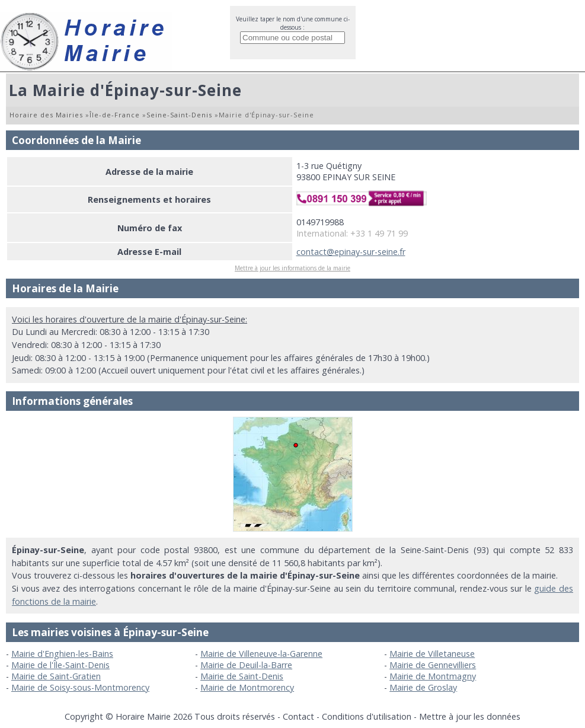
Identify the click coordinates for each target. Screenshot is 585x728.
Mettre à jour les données (470, 716)
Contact (298, 716)
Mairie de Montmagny (433, 676)
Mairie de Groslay (423, 687)
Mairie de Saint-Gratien (56, 676)
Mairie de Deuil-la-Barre (246, 665)
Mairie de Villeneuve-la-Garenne (261, 654)
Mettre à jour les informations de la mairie (292, 268)
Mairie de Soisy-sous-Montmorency (80, 687)
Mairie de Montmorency (247, 687)
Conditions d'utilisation (367, 716)
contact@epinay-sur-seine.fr (351, 252)
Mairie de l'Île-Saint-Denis (60, 665)
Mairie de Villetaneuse (432, 654)
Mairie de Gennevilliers (433, 665)
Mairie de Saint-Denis (242, 676)
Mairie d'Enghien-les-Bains (62, 654)
